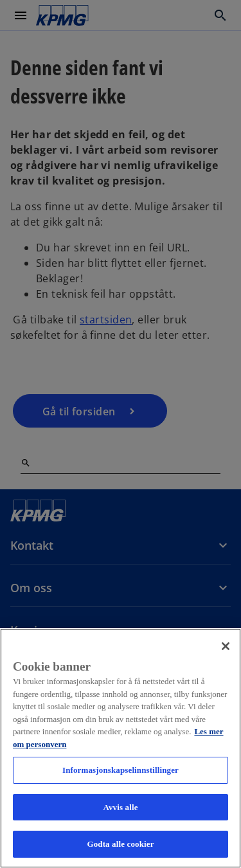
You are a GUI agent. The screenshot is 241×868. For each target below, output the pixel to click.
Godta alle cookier (120, 844)
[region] (121, 748)
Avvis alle (120, 807)
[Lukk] (226, 646)
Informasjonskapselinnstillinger (121, 770)
